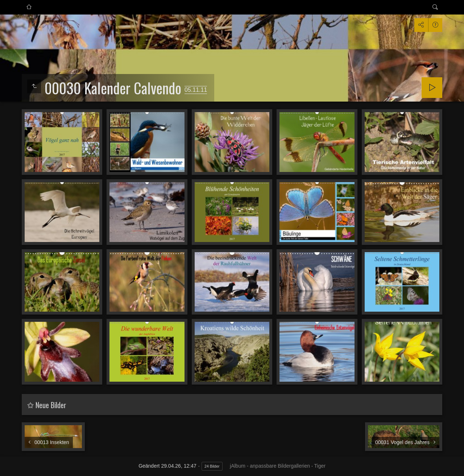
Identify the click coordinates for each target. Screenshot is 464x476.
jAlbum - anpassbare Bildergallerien (270, 466)
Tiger (320, 466)
